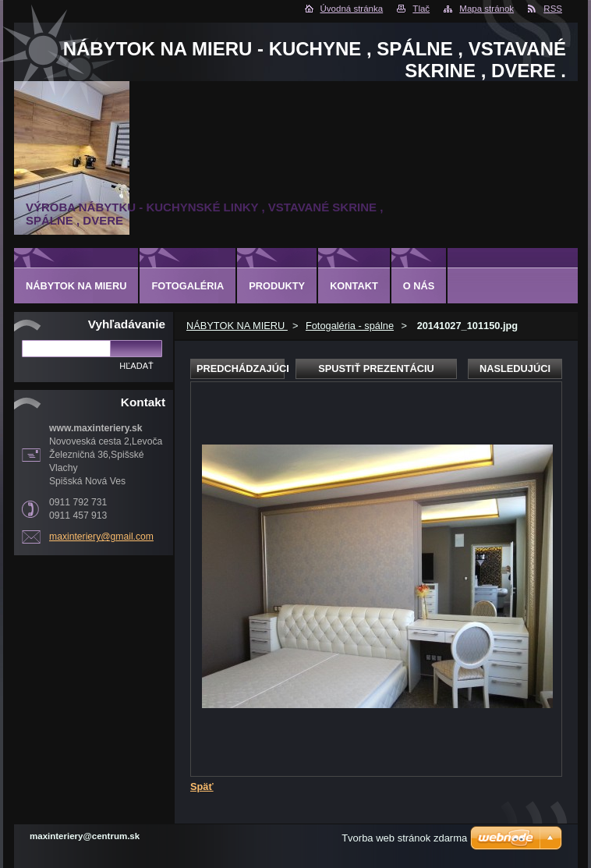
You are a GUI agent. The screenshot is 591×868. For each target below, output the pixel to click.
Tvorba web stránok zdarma (404, 838)
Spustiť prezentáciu (376, 368)
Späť (202, 787)
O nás (419, 286)
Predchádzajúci (241, 368)
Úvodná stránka (352, 9)
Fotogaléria (188, 286)
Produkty (277, 286)
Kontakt (354, 286)
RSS (553, 9)
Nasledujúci (515, 368)
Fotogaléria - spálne (350, 326)
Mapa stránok (487, 9)
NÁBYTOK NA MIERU (237, 326)
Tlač (421, 9)
